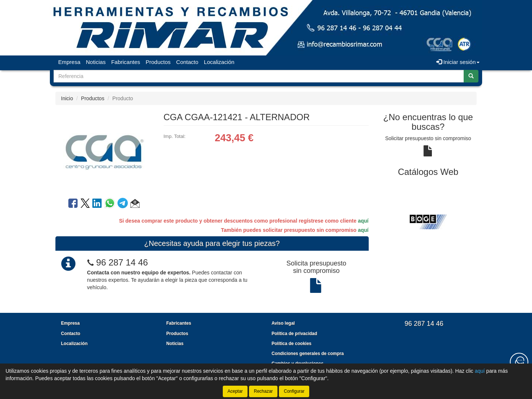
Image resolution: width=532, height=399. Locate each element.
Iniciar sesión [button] (458, 62)
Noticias (96, 62)
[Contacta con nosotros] (519, 362)
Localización (219, 62)
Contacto (187, 62)
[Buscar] (471, 76)
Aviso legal (283, 323)
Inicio (67, 98)
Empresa (69, 62)
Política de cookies (291, 344)
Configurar (294, 391)
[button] (135, 204)
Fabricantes (126, 62)
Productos (158, 62)
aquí (363, 221)
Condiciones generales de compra (308, 354)
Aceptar (235, 391)
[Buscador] (259, 76)
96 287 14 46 (122, 262)
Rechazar (263, 391)
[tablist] (428, 222)
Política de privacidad (294, 334)
